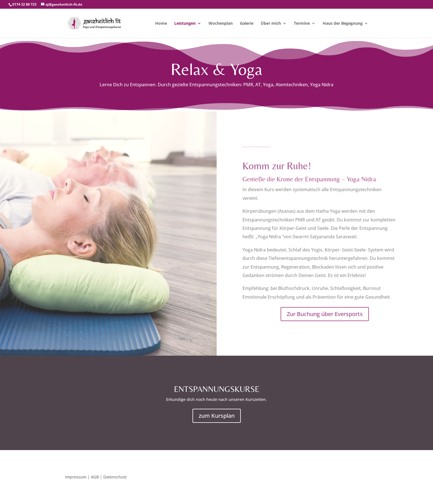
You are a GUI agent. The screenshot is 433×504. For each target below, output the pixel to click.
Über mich (271, 24)
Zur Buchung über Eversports (324, 314)
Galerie (247, 24)
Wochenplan (221, 24)
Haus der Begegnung (343, 24)
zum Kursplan (217, 416)
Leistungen (185, 24)
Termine (302, 24)
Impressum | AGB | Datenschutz (96, 477)
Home (161, 24)
